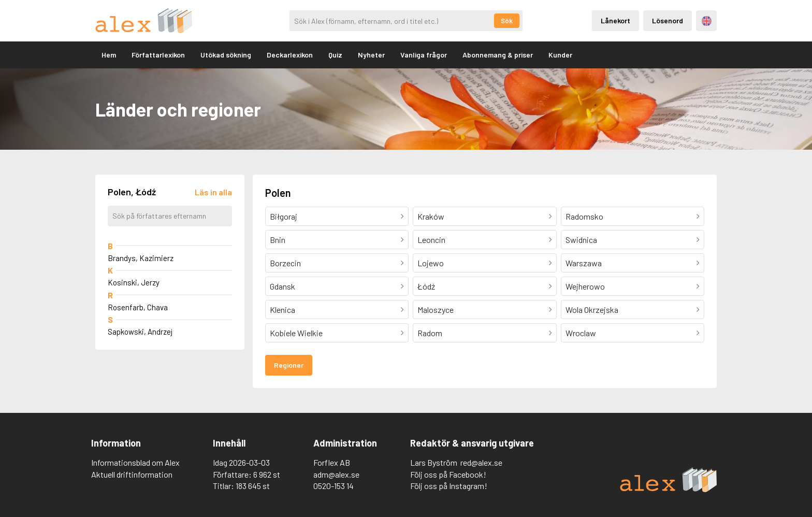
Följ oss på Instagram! (449, 486)
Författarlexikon (158, 55)
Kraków (431, 216)
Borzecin (285, 263)
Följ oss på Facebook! (448, 474)
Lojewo (431, 263)
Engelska (707, 21)
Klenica (282, 310)
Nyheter (371, 55)
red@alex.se (481, 462)
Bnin (278, 240)
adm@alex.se (336, 474)
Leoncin (431, 240)
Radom (430, 333)
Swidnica (581, 240)
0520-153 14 (334, 486)
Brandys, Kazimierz (141, 258)
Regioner (289, 365)
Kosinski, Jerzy (134, 282)
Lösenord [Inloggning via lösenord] (668, 20)
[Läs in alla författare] (213, 192)
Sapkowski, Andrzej (140, 332)
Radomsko (584, 216)
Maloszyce (436, 310)
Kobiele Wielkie (296, 333)
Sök (507, 21)
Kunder (560, 55)
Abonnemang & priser (498, 55)
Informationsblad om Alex (135, 462)
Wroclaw (581, 333)
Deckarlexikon (290, 55)
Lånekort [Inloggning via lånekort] (615, 20)
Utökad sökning (226, 55)
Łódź (426, 286)
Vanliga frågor (424, 55)
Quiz (335, 55)
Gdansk (282, 286)
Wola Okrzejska (592, 310)
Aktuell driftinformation (132, 474)
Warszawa (584, 263)
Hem (109, 55)
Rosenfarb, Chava (138, 307)
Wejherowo (585, 286)
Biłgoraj (284, 216)
